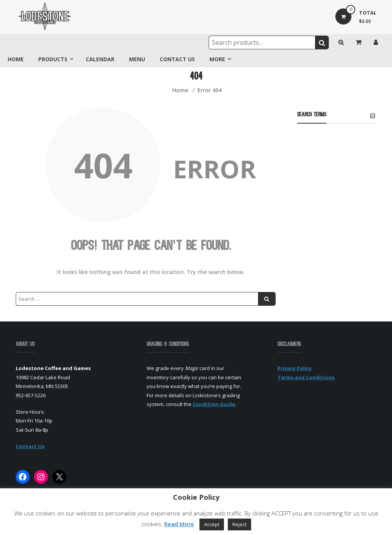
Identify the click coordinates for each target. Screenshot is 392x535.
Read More (179, 524)
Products (53, 59)
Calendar (100, 59)
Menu (137, 59)
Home (16, 59)
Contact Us (177, 59)
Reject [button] (239, 524)
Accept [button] (212, 524)
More (217, 59)
